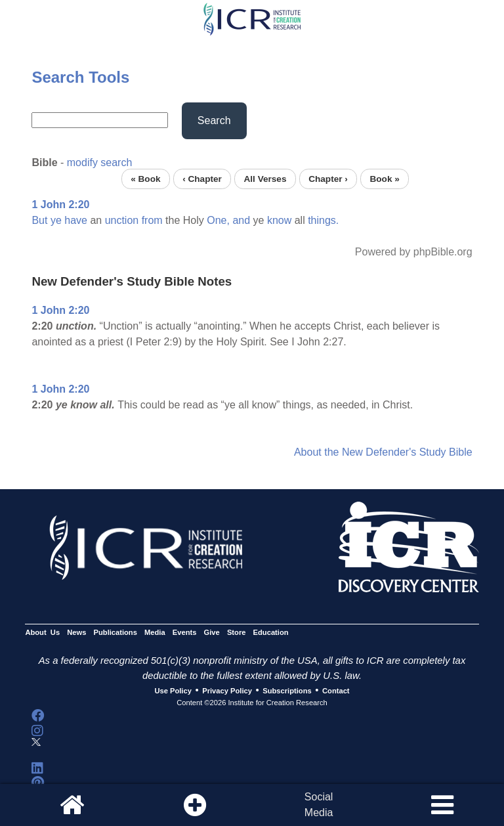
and (241, 220)
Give (212, 632)
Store (237, 632)
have (76, 220)
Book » (384, 179)
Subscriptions (287, 691)
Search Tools (80, 77)
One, (218, 220)
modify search (100, 163)
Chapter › (328, 179)
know (279, 220)
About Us (42, 632)
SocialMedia (319, 805)
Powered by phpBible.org (414, 252)
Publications (115, 632)
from (152, 220)
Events (185, 632)
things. (323, 220)
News (76, 632)
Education (271, 632)
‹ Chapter (202, 179)
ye (56, 220)
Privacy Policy (227, 691)
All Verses (265, 179)
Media (155, 632)
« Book (145, 179)
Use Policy (173, 691)
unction (122, 220)
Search (214, 120)
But (39, 220)
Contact (336, 691)
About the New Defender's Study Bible (383, 452)
